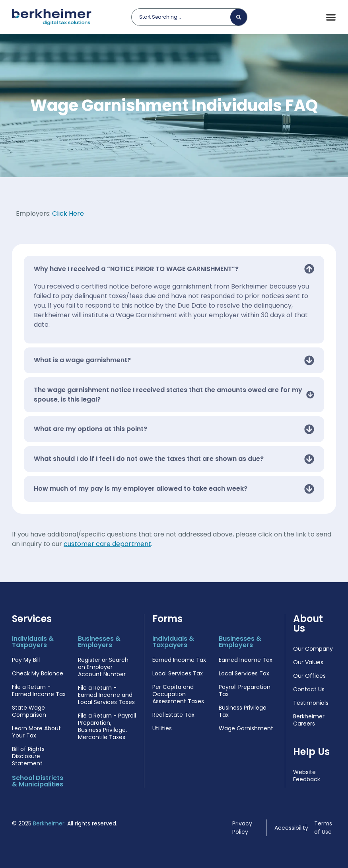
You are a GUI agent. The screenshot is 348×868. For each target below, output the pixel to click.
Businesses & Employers (99, 642)
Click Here (68, 214)
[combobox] (184, 17)
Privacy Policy (242, 828)
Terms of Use (323, 828)
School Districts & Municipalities (39, 781)
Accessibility (291, 828)
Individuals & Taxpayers (33, 642)
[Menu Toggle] (331, 17)
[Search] (239, 17)
